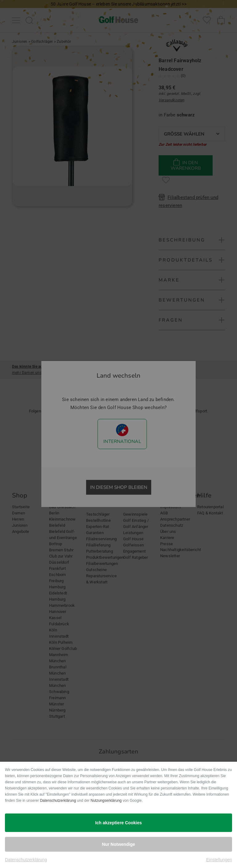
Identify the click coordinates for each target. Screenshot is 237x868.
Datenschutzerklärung (58, 801)
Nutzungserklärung (106, 801)
